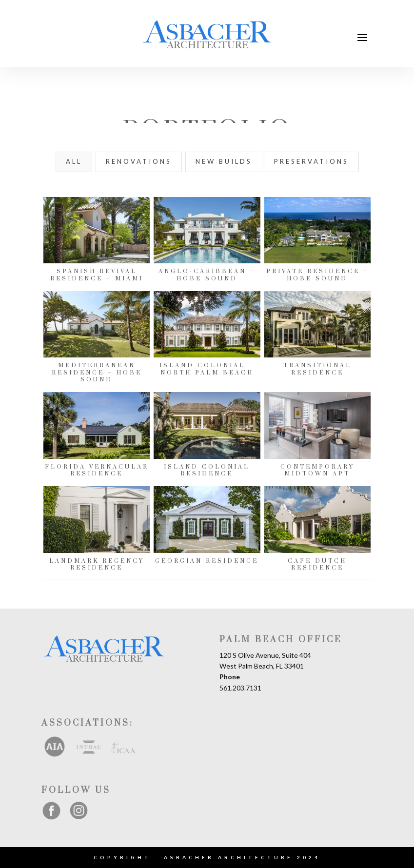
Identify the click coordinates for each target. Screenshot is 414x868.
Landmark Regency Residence (96, 564)
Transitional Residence (317, 369)
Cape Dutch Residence (317, 564)
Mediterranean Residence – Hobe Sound (96, 373)
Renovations (139, 161)
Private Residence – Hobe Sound (317, 275)
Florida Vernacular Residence (96, 470)
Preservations (311, 161)
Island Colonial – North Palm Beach (207, 369)
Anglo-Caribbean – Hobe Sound (207, 275)
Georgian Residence (207, 561)
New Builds (224, 161)
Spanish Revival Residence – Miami (96, 275)
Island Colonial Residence (207, 470)
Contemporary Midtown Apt (317, 470)
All (74, 161)
